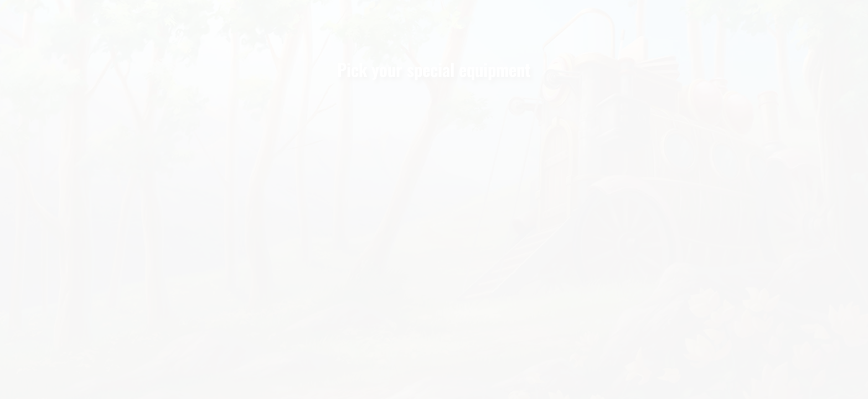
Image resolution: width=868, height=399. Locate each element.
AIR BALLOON (273, 278)
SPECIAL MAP (431, 278)
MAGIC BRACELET (588, 278)
